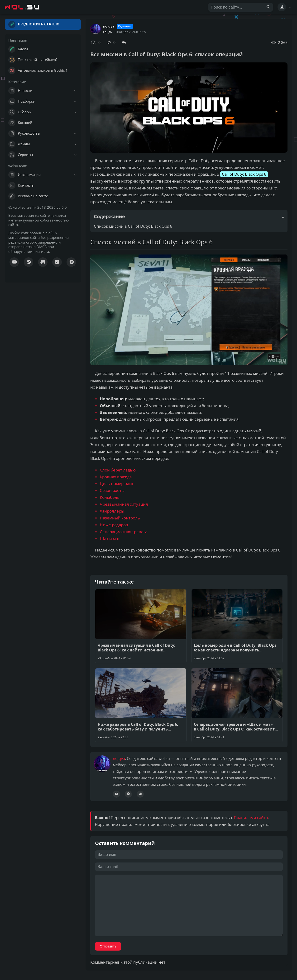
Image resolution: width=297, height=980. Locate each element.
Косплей (20, 123)
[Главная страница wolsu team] (26, 7)
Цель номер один (117, 483)
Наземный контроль (120, 518)
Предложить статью (34, 24)
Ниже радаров (114, 525)
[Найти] (268, 7)
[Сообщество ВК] (57, 262)
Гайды (108, 32)
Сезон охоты (112, 490)
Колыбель (110, 497)
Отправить (108, 946)
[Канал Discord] (43, 262)
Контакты (21, 185)
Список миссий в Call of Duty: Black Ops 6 (133, 226)
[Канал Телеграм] (71, 262)
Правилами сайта (251, 817)
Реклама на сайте (28, 196)
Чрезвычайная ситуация (124, 504)
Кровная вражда (116, 477)
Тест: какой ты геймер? (33, 60)
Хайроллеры (112, 511)
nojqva (109, 26)
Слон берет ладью (118, 470)
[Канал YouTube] (14, 262)
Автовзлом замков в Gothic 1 (38, 71)
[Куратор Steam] (29, 262)
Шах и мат (110, 539)
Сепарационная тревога (124, 532)
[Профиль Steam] (128, 794)
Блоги (18, 49)
